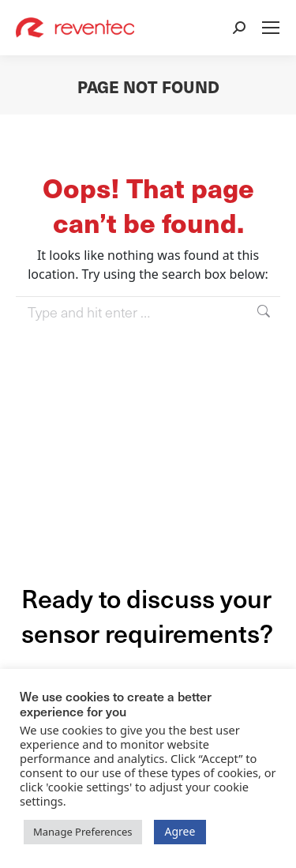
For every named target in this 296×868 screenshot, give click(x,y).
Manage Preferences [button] (83, 832)
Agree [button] (180, 831)
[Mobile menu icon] (271, 28)
